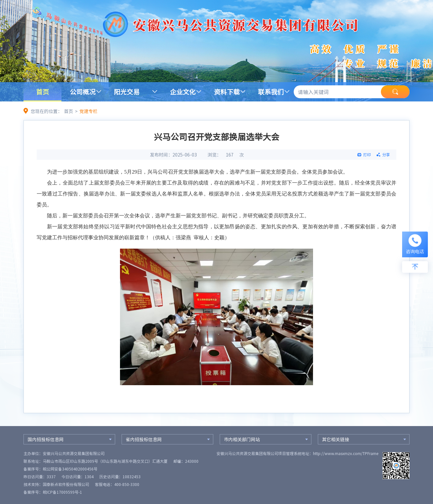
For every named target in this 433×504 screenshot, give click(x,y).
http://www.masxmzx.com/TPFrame (346, 453)
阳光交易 (127, 92)
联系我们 (271, 92)
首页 (42, 92)
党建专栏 (88, 111)
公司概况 (83, 92)
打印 (367, 155)
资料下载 (227, 92)
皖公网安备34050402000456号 (70, 469)
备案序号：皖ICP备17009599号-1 (53, 492)
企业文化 (183, 92)
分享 (386, 155)
